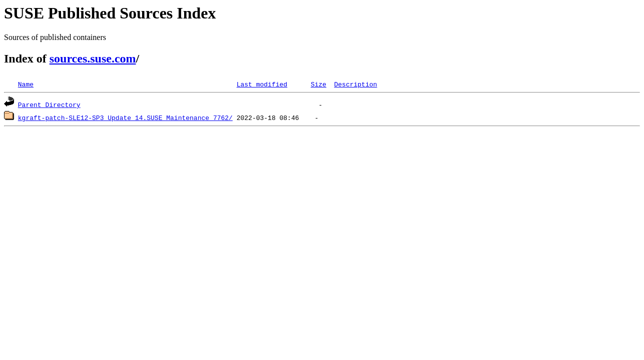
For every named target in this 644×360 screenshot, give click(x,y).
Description (356, 84)
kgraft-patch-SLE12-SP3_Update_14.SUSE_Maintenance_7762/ (125, 117)
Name (26, 84)
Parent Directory (49, 104)
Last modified (262, 84)
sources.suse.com (93, 58)
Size (318, 84)
